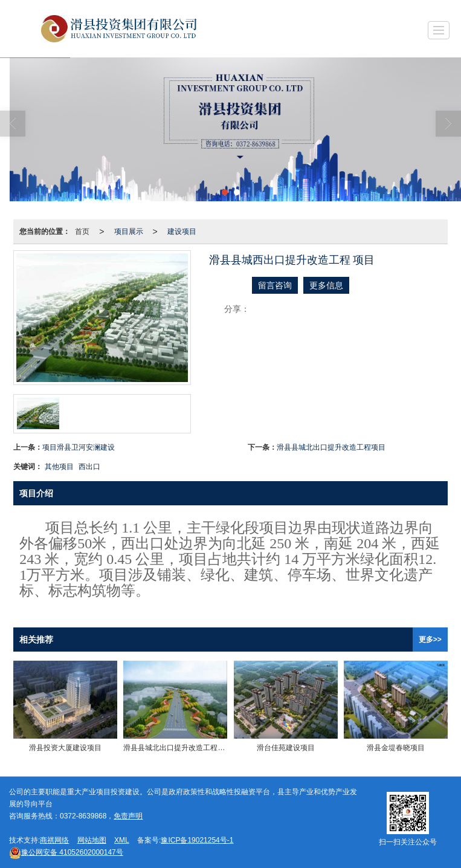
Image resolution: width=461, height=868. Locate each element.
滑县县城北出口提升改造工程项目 (331, 447)
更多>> (430, 640)
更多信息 (326, 285)
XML (122, 840)
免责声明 (128, 816)
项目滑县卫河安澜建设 (79, 447)
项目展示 (129, 232)
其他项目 (59, 467)
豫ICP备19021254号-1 (197, 840)
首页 (82, 232)
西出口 (89, 467)
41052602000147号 (66, 852)
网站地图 (92, 840)
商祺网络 (54, 840)
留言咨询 (275, 285)
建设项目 (182, 232)
